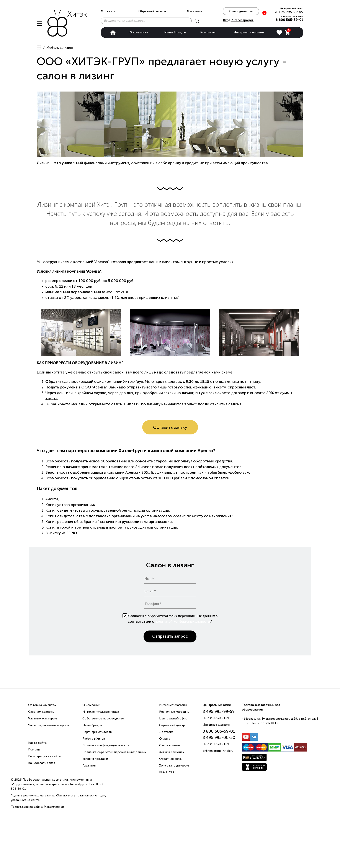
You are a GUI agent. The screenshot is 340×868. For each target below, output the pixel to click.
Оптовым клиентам (42, 705)
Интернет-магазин (173, 705)
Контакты (208, 32)
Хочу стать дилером (174, 766)
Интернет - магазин (249, 32)
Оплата (165, 739)
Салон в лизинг (170, 745)
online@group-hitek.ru (218, 751)
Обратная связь (171, 759)
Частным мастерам (42, 718)
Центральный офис (173, 718)
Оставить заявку (170, 427)
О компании (139, 32)
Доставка (166, 732)
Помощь (34, 749)
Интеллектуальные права (101, 712)
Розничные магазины (174, 712)
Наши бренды (175, 32)
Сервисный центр (172, 725)
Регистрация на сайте (44, 756)
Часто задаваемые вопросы (49, 725)
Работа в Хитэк (94, 739)
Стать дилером (241, 11)
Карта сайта (37, 743)
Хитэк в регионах (172, 752)
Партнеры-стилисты (97, 732)
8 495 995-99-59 (289, 12)
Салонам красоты (41, 712)
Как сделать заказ (42, 763)
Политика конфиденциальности (106, 745)
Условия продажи (95, 759)
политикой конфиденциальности (182, 622)
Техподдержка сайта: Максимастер (37, 807)
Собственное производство (103, 718)
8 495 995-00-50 (219, 738)
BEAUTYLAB (168, 772)
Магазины (195, 11)
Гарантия (89, 766)
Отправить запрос (170, 636)
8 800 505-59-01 (289, 20)
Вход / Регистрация (238, 20)
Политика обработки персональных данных (114, 752)
